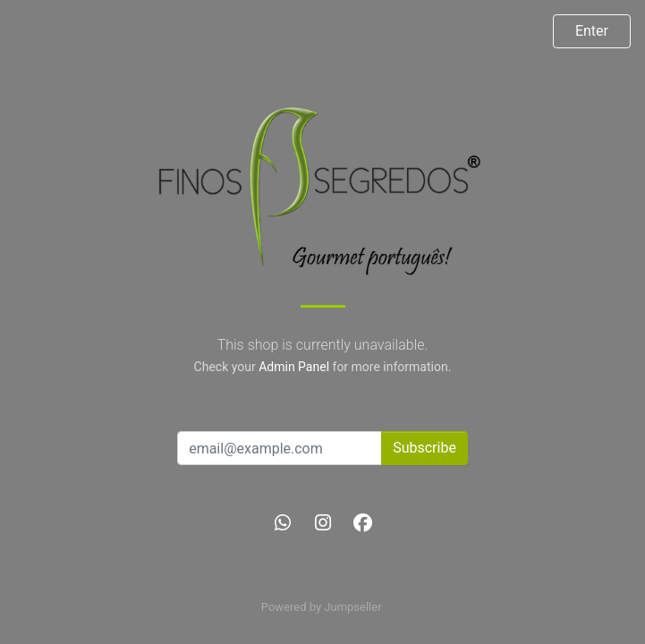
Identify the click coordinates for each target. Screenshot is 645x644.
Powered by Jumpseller (321, 607)
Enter (592, 31)
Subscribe (424, 448)
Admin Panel (294, 367)
